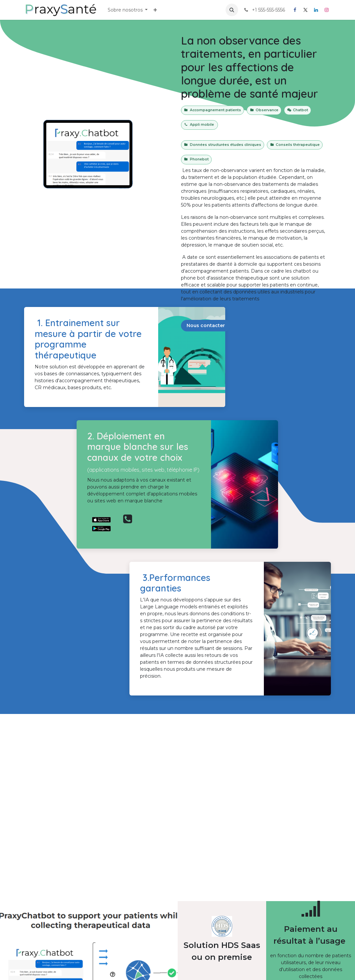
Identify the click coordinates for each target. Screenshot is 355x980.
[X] (305, 10)
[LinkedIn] (316, 10)
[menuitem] (128, 10)
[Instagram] (327, 10)
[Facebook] (295, 10)
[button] (232, 10)
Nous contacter (206, 325)
